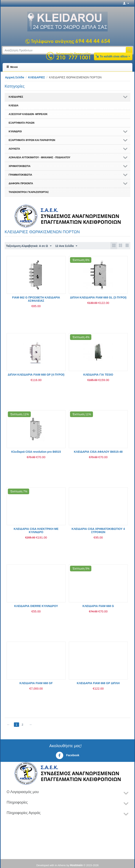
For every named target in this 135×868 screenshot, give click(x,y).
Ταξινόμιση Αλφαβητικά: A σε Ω (29, 246)
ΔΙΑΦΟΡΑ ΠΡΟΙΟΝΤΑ (21, 183)
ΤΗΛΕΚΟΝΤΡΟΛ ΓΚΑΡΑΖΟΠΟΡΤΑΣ (29, 192)
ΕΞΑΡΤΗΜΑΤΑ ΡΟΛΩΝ (22, 123)
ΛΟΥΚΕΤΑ (14, 149)
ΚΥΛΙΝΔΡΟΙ (15, 132)
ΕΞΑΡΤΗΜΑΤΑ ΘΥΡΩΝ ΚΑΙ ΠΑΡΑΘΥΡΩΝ (32, 140)
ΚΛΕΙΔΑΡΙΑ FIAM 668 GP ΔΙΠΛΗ (98, 683)
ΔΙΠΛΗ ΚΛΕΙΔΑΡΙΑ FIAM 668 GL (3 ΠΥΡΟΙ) (98, 297)
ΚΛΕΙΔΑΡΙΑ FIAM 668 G (98, 606)
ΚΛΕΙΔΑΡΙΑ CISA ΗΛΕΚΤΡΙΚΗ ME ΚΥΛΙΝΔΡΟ (36, 530)
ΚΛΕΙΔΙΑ (14, 106)
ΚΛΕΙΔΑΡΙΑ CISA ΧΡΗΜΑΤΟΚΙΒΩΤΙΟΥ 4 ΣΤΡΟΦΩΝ (98, 530)
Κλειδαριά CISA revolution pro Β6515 (36, 452)
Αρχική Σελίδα (15, 77)
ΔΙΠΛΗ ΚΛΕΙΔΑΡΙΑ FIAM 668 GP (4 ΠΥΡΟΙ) (36, 375)
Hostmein (76, 865)
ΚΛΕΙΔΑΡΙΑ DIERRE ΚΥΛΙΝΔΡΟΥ (36, 606)
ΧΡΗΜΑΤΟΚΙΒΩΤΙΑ (20, 166)
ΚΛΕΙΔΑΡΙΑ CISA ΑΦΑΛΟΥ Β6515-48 (98, 452)
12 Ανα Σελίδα (66, 246)
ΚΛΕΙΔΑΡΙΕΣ (37, 77)
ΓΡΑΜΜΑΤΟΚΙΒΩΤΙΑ (20, 175)
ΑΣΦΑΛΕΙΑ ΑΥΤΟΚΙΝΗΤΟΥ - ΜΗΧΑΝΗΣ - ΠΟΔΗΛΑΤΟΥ (39, 157)
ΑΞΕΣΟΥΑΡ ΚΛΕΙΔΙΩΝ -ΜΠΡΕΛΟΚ (28, 114)
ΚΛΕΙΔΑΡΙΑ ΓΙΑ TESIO (98, 375)
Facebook (67, 755)
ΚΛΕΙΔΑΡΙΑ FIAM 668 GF (36, 683)
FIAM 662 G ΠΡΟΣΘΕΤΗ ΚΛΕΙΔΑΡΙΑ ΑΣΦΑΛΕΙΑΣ (36, 299)
